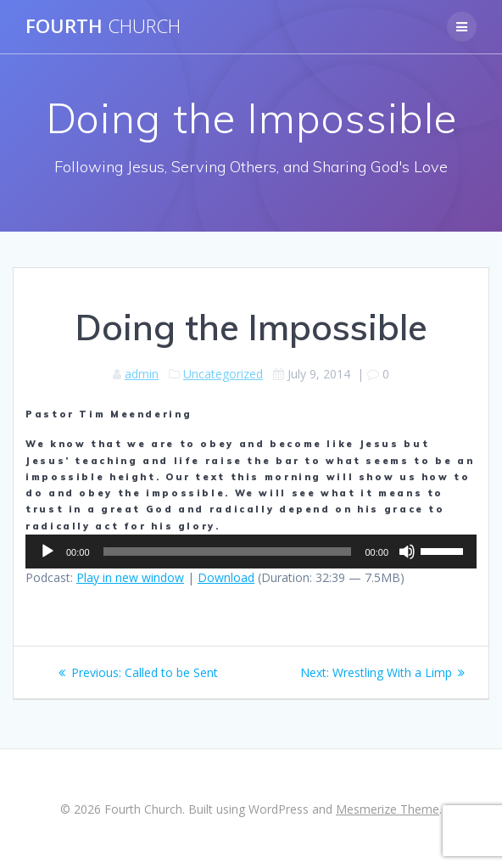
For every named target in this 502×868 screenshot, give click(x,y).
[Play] (47, 552)
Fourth (103, 26)
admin (142, 374)
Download (226, 577)
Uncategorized (223, 374)
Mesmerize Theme (388, 809)
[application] (251, 552)
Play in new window (130, 577)
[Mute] (407, 552)
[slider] (228, 552)
